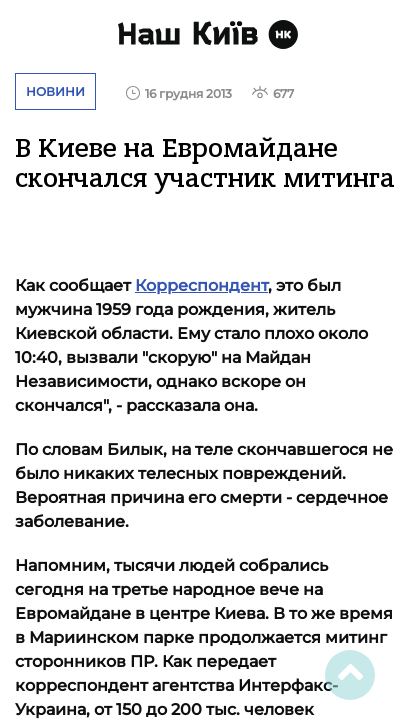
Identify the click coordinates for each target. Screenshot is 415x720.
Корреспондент (201, 285)
